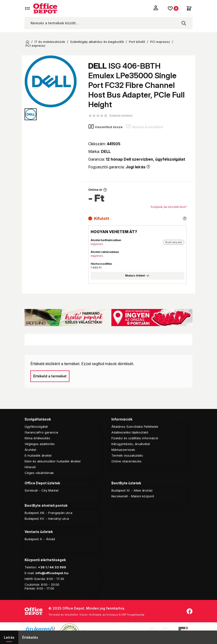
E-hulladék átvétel (38, 455)
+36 (41, 567)
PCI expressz (160, 42)
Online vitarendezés (126, 461)
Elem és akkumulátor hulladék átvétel (53, 461)
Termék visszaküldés (127, 455)
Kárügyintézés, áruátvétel (131, 444)
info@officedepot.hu (52, 573)
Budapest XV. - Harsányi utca (47, 519)
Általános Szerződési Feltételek (135, 427)
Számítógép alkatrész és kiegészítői (97, 42)
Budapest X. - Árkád (40, 539)
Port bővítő (137, 42)
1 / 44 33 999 (55, 567)
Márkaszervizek (123, 450)
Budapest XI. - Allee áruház (132, 490)
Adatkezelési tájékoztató (130, 432)
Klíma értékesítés (37, 438)
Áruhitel (30, 450)
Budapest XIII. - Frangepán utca (48, 513)
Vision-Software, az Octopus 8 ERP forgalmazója (112, 615)
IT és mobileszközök (50, 42)
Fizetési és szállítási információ (135, 438)
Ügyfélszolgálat (36, 427)
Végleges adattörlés (40, 444)
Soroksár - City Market (42, 490)
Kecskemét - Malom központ (133, 496)
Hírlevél (30, 467)
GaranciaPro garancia (41, 432)
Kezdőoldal (27, 42)
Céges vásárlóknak (39, 473)
